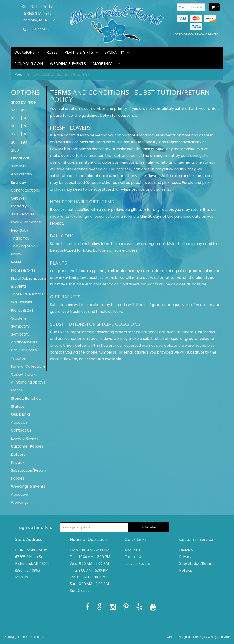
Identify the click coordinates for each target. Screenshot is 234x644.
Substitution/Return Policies (29, 474)
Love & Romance (26, 222)
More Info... (104, 64)
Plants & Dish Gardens (23, 314)
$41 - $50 (19, 110)
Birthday (18, 182)
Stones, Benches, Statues (26, 402)
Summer (19, 166)
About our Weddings (20, 498)
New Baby (20, 230)
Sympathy (114, 52)
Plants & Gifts (79, 52)
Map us (21, 577)
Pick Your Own (29, 64)
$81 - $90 (19, 142)
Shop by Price (23, 102)
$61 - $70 (19, 126)
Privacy (18, 462)
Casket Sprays (24, 374)
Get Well (19, 198)
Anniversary (22, 174)
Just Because (23, 214)
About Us (19, 422)
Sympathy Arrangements (24, 338)
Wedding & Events (68, 64)
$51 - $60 (19, 118)
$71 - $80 (19, 134)
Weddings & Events (28, 486)
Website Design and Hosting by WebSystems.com (199, 637)
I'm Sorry (19, 206)
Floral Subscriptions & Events (29, 282)
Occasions (25, 52)
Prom (16, 254)
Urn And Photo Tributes (24, 354)
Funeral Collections (28, 366)
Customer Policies (27, 446)
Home (18, 75)
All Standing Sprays (28, 382)
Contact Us (21, 430)
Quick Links (21, 414)
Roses (52, 52)
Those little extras (27, 294)
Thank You (20, 238)
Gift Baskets (22, 302)
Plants (17, 390)
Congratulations (25, 190)
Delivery (18, 454)
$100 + (17, 150)
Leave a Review (25, 438)
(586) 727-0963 (38, 29)
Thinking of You (24, 246)
